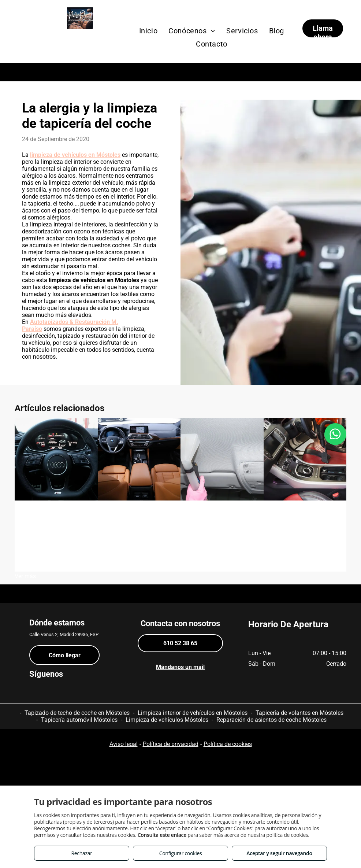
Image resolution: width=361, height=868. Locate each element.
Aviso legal (124, 744)
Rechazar (81, 853)
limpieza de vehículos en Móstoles (75, 155)
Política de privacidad (171, 744)
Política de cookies (228, 744)
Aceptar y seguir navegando (279, 853)
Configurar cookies (181, 853)
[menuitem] (148, 31)
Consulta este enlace (162, 835)
